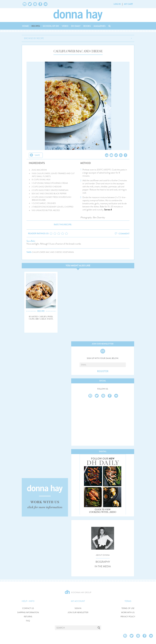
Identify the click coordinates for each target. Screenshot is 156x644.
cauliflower (39, 252)
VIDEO (65, 26)
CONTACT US (28, 608)
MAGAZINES (100, 26)
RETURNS (28, 617)
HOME (25, 26)
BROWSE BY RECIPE (34, 38)
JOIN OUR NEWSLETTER (78, 613)
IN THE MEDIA (103, 566)
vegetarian (68, 252)
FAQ (28, 621)
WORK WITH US (128, 613)
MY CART (128, 4)
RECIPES (36, 26)
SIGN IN (78, 608)
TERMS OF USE (128, 608)
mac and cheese (54, 252)
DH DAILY (76, 26)
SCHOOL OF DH (51, 26)
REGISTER (103, 371)
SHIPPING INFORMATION (28, 613)
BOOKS (87, 26)
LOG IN (117, 4)
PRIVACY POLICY (128, 617)
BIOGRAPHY (103, 562)
